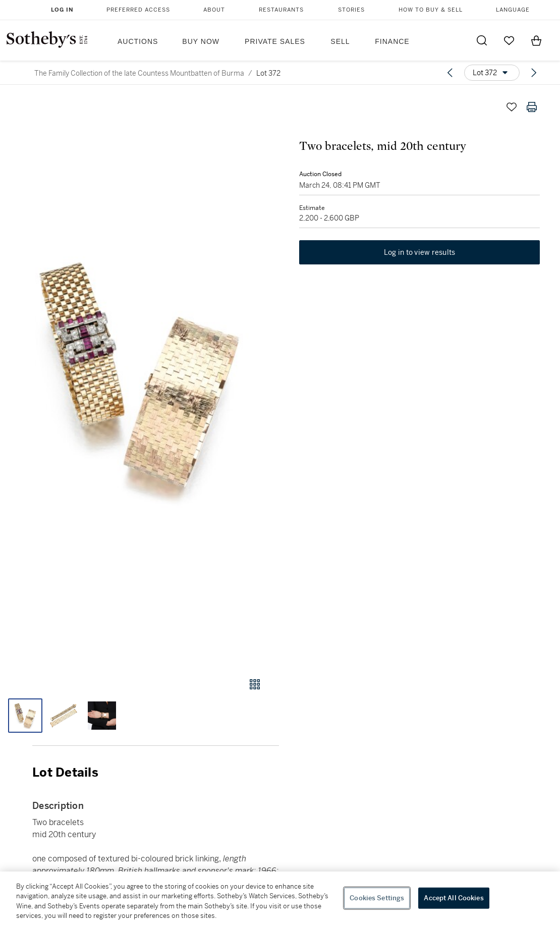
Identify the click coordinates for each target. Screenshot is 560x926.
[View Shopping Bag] (536, 40)
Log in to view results (420, 252)
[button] (139, 377)
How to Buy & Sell (431, 10)
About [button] (214, 10)
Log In (62, 10)
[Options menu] (492, 73)
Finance (392, 41)
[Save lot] (512, 107)
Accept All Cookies (454, 898)
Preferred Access (138, 10)
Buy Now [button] (201, 41)
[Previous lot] (450, 73)
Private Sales (275, 41)
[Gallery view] (255, 684)
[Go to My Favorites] (509, 40)
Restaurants (281, 10)
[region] (280, 899)
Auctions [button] (138, 41)
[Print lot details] (532, 107)
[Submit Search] (482, 40)
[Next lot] (534, 73)
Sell (340, 41)
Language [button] (513, 10)
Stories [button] (351, 10)
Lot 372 (268, 73)
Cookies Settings (377, 898)
